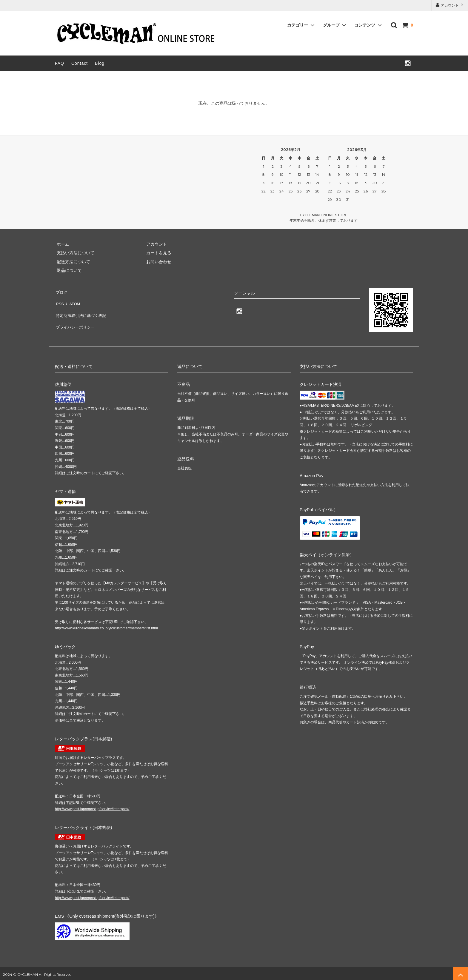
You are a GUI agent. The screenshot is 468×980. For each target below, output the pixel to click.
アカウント (450, 5)
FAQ (60, 63)
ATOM (73, 300)
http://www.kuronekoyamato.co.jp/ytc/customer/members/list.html (106, 626)
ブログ (61, 291)
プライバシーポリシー (76, 317)
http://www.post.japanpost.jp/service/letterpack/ (92, 807)
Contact (80, 63)
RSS (59, 300)
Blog (100, 63)
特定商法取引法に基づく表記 (82, 309)
